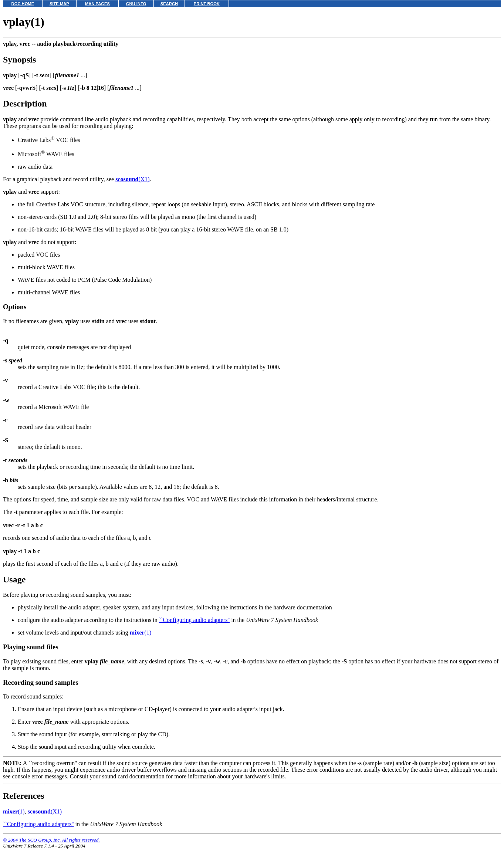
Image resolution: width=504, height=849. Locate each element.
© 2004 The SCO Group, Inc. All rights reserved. (51, 840)
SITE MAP (59, 4)
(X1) (132, 179)
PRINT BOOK (207, 4)
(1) (141, 632)
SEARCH (169, 4)
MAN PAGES (97, 4)
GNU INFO (136, 4)
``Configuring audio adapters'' (195, 620)
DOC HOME (23, 4)
